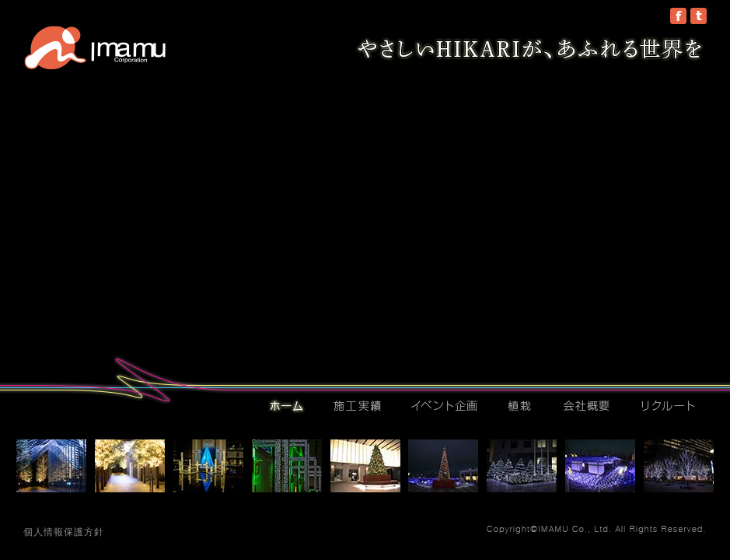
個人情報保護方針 (64, 532)
